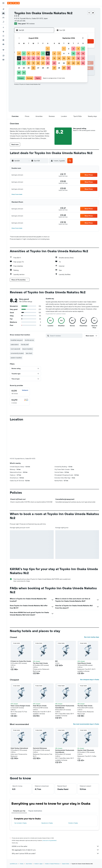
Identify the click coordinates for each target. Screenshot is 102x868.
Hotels (22, 864)
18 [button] (29, 63)
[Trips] (3, 50)
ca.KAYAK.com (14, 864)
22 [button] (48, 63)
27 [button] (38, 68)
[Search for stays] (3, 13)
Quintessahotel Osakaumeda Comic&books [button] (65, 707)
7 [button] (43, 53)
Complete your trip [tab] (19, 811)
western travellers (16, 358)
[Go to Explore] (3, 32)
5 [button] (33, 53)
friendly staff (25, 345)
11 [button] (29, 58)
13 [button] (38, 58)
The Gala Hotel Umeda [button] (40, 663)
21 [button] (43, 63)
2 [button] (19, 53)
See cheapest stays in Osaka (90, 680)
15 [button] (48, 58)
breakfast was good (17, 340)
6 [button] (38, 53)
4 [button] (29, 53)
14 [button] (43, 58)
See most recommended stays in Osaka (86, 724)
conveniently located (17, 353)
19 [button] (33, 63)
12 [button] (33, 58)
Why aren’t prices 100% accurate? (55, 853)
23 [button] (19, 68)
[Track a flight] (3, 36)
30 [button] (19, 73)
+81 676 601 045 (20, 21)
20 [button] (38, 63)
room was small (15, 349)
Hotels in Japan (38, 864)
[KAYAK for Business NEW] (3, 44)
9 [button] (19, 58)
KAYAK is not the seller (55, 846)
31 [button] (24, 73)
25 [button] (29, 68)
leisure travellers (27, 349)
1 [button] (48, 49)
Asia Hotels (29, 864)
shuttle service (29, 340)
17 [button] (24, 63)
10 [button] (24, 58)
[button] (3, 3)
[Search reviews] (66, 336)
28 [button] (43, 68)
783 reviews (30, 24)
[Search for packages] (3, 22)
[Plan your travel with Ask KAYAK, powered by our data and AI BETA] (3, 27)
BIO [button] (56, 661)
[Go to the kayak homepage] (13, 3)
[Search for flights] (3, 9)
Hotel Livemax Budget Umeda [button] (20, 706)
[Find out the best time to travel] (3, 40)
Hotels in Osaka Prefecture (52, 864)
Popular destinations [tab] (35, 811)
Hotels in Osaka (73, 823)
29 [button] (48, 68)
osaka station (15, 345)
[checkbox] (20, 392)
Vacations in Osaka (47, 823)
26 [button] (33, 68)
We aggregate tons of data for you (55, 850)
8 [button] (48, 53)
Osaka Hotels (66, 864)
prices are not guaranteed (49, 840)
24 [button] (24, 68)
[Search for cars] (3, 18)
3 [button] (24, 53)
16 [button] (19, 63)
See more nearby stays (92, 637)
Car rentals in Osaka (20, 823)
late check (29, 353)
